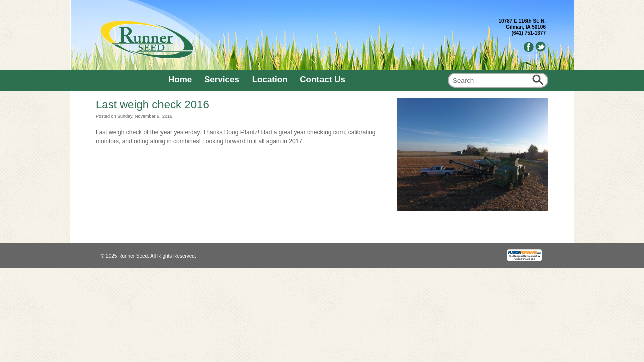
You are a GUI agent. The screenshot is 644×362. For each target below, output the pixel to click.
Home (180, 80)
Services (222, 80)
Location (270, 80)
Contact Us (323, 80)
